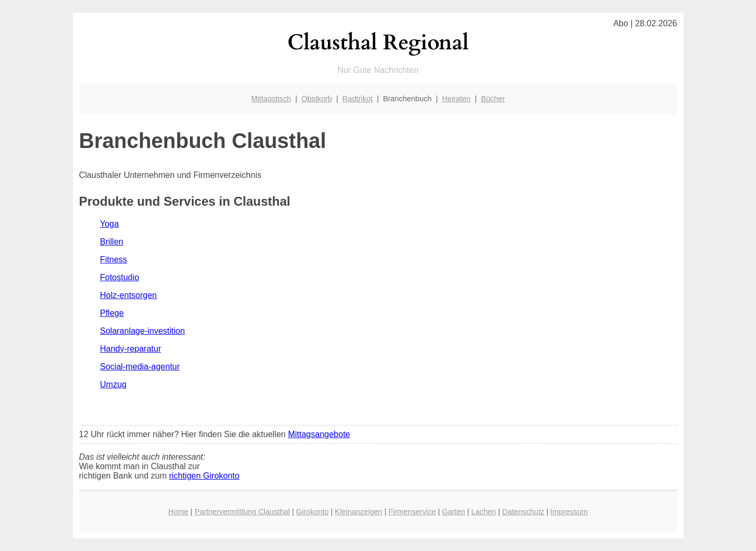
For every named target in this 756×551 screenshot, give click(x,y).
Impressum (569, 512)
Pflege (112, 313)
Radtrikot (358, 99)
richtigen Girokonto (204, 476)
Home (178, 512)
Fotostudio (120, 277)
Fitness (114, 259)
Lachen (483, 512)
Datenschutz (523, 512)
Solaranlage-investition (143, 331)
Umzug (114, 384)
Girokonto (312, 512)
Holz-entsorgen (129, 295)
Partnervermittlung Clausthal (242, 512)
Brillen (112, 242)
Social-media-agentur (140, 367)
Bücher (493, 99)
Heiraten (456, 99)
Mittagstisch (271, 99)
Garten (454, 512)
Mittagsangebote (319, 434)
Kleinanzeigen (358, 512)
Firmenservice (412, 512)
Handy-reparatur (131, 349)
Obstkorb (316, 99)
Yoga (110, 224)
